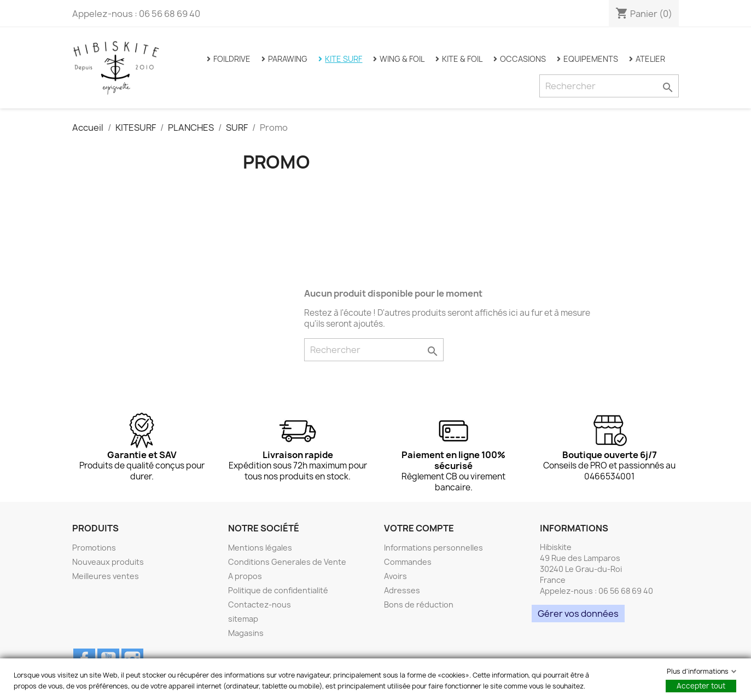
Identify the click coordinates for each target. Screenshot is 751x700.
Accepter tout (701, 686)
